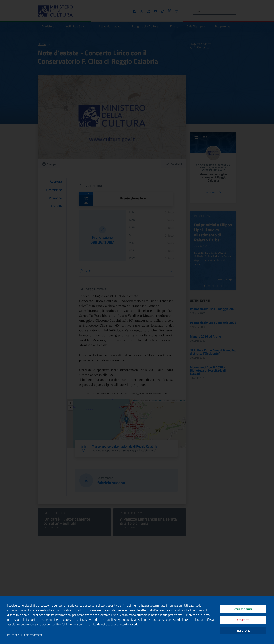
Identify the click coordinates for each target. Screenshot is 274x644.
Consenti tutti (243, 608)
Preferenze (243, 632)
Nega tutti (243, 620)
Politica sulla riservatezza (25, 635)
